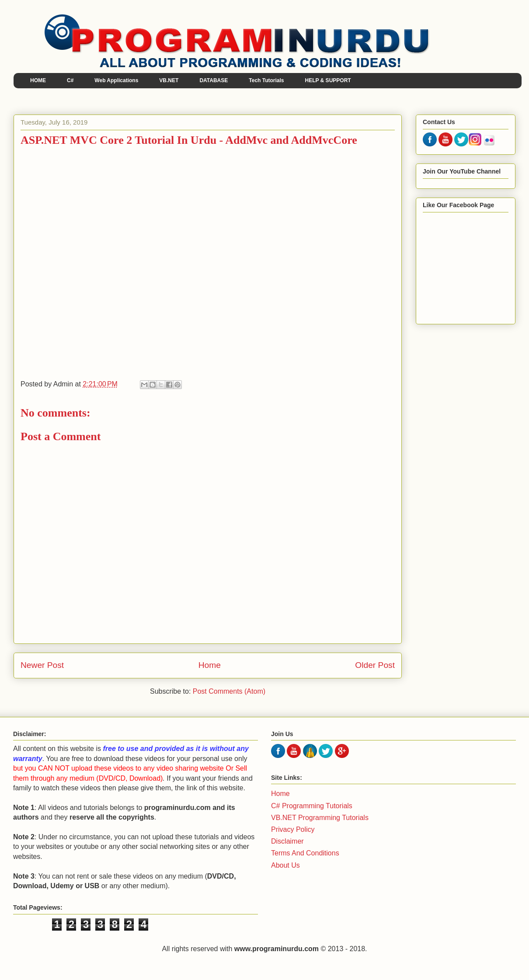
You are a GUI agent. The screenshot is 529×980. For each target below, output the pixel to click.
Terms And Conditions (305, 853)
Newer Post (42, 665)
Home (210, 665)
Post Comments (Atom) (229, 691)
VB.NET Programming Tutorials (320, 818)
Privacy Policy (293, 829)
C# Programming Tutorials (312, 806)
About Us (285, 865)
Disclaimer (287, 841)
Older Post (375, 665)
